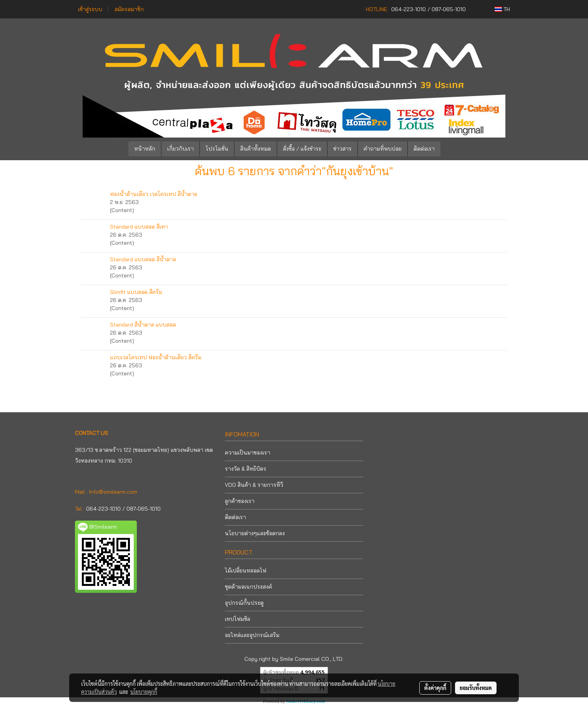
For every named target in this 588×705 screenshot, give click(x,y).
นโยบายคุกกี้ (144, 692)
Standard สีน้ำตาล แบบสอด (143, 325)
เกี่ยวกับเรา (180, 149)
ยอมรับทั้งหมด (476, 688)
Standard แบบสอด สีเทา (139, 227)
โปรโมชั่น (217, 149)
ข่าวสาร (342, 149)
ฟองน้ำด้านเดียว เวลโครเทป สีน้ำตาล (154, 194)
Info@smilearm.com (113, 492)
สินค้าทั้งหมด (256, 149)
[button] (452, 149)
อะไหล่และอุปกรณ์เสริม (252, 635)
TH (502, 9)
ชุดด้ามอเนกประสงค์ (248, 587)
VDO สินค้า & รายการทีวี (254, 485)
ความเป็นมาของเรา (247, 453)
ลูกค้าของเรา (240, 501)
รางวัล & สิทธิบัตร (246, 469)
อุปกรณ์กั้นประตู (244, 603)
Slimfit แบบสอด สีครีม (136, 292)
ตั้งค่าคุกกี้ (435, 688)
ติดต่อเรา (424, 149)
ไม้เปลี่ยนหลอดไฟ (246, 571)
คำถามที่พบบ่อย (383, 149)
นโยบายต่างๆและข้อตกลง (255, 533)
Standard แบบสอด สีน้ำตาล (143, 259)
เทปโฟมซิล (238, 619)
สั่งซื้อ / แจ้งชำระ (302, 149)
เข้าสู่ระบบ (90, 9)
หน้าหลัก (145, 149)
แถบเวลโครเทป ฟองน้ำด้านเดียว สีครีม (156, 357)
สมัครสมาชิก (129, 9)
